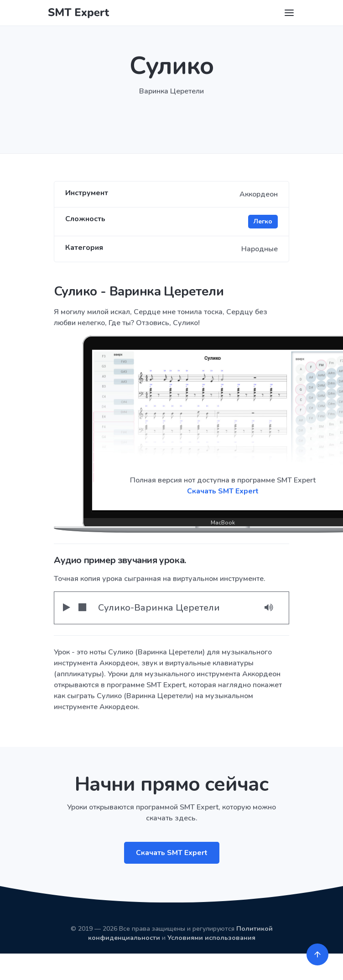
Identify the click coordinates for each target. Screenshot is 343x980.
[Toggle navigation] (289, 13)
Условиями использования (211, 938)
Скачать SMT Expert (172, 853)
